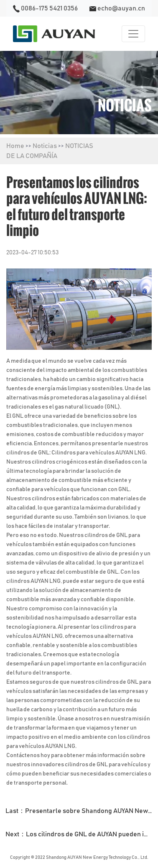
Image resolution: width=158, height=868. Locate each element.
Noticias (45, 146)
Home (15, 146)
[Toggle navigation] (133, 34)
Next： (82, 834)
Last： (82, 811)
